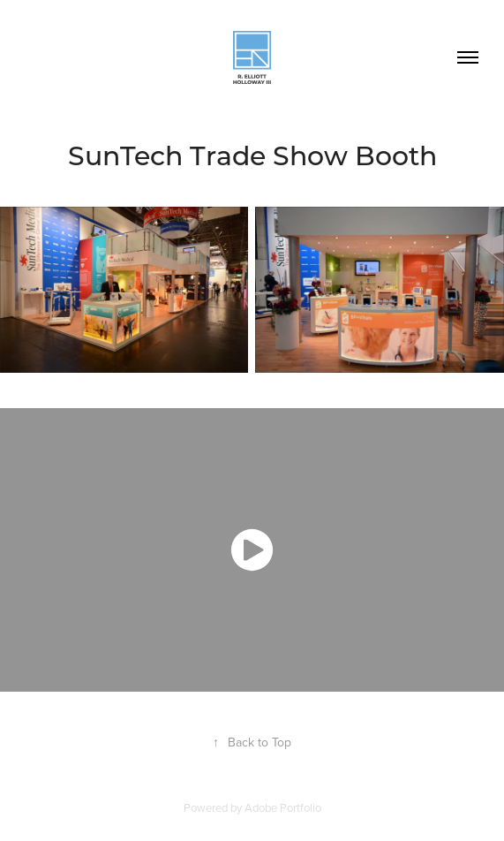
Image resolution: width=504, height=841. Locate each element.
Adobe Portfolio (283, 807)
